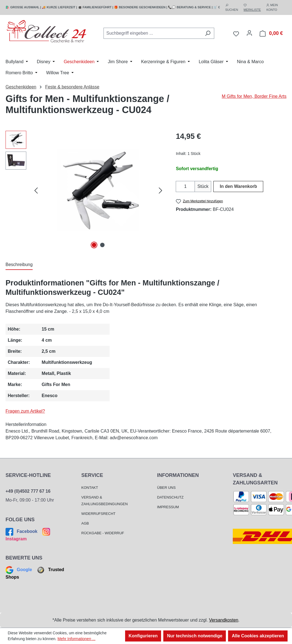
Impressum (168, 507)
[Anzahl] (185, 186)
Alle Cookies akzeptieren (258, 636)
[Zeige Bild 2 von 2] (102, 245)
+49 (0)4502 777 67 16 (28, 491)
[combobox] (153, 33)
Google (19, 570)
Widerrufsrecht (99, 514)
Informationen (178, 475)
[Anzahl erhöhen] (191, 186)
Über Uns (166, 488)
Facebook (22, 531)
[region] (85, 190)
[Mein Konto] (249, 33)
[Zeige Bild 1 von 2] (94, 245)
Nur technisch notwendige (195, 636)
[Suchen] (208, 33)
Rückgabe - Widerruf (103, 533)
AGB (85, 523)
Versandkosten (224, 620)
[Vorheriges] (36, 190)
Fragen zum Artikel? (25, 411)
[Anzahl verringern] (179, 186)
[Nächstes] (161, 190)
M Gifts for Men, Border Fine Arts (254, 96)
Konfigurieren (143, 636)
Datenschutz (170, 497)
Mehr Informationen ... (77, 639)
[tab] (19, 265)
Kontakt (90, 488)
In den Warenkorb (238, 186)
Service (92, 475)
